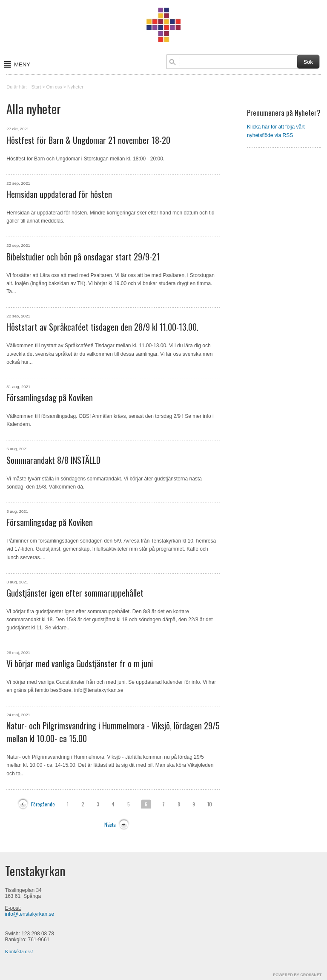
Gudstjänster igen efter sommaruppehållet (75, 593)
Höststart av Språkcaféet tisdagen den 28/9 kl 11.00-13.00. (102, 327)
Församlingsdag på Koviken (50, 397)
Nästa (110, 824)
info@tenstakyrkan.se (30, 914)
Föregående (43, 804)
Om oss (54, 87)
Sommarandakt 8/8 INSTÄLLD (53, 460)
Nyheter (75, 87)
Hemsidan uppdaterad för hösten (59, 194)
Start (36, 87)
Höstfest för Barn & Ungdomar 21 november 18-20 (88, 140)
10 (210, 804)
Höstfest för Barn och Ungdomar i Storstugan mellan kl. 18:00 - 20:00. (85, 159)
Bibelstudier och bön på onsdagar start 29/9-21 (83, 257)
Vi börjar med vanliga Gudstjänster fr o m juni (80, 663)
